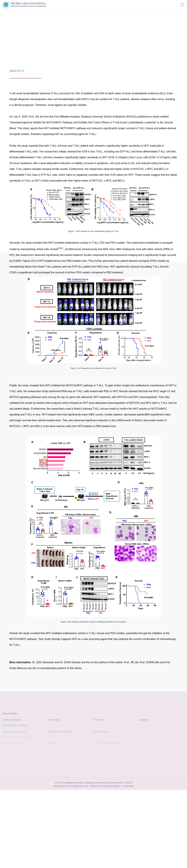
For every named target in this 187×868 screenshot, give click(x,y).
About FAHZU (10, 715)
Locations (144, 721)
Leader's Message (12, 721)
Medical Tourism (102, 732)
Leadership (54, 721)
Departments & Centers (14, 732)
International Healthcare (60, 732)
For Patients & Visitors (15, 726)
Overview (98, 721)
